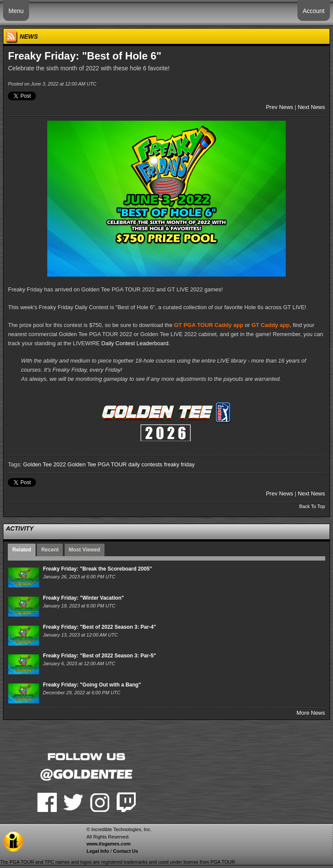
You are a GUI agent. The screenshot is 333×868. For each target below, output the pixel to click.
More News (311, 713)
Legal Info (98, 851)
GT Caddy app (271, 325)
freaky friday (179, 464)
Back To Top (312, 506)
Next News (312, 107)
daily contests (145, 464)
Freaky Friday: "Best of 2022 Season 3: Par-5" (100, 656)
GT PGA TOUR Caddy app (209, 325)
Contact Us (126, 851)
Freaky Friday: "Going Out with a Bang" (92, 685)
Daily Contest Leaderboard (135, 343)
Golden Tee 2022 (44, 464)
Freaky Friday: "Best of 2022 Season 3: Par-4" (100, 627)
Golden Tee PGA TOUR (97, 464)
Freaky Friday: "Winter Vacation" (83, 598)
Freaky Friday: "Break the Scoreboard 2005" (98, 569)
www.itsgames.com (108, 844)
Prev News (279, 107)
